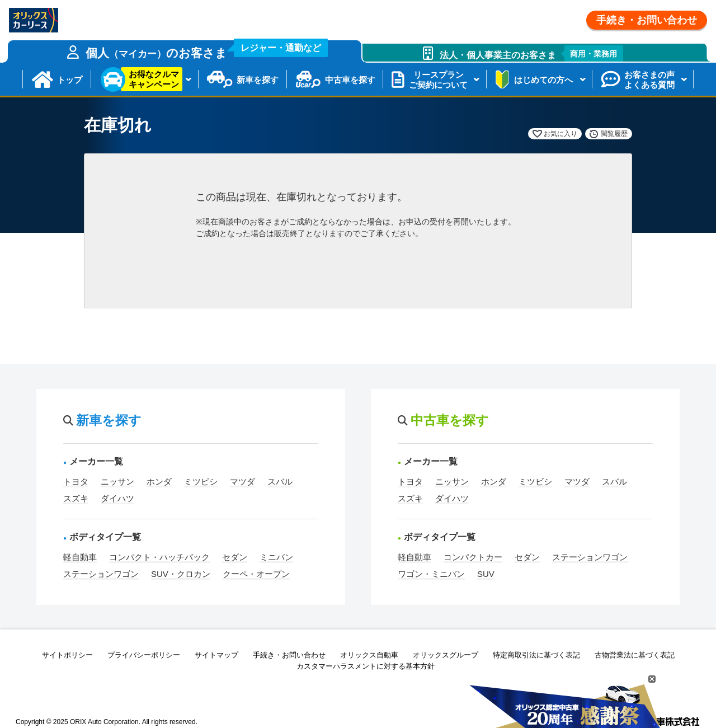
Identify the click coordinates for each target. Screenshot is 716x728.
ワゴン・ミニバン (431, 574)
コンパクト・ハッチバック (159, 557)
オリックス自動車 (369, 655)
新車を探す (258, 80)
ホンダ (159, 482)
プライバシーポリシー (144, 655)
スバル (280, 482)
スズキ (76, 498)
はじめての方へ (543, 80)
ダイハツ (117, 498)
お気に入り (560, 134)
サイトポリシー (67, 655)
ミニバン (276, 557)
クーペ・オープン (256, 574)
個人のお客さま (207, 50)
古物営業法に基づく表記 (635, 655)
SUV (486, 574)
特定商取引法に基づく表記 (536, 655)
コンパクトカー (473, 557)
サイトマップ (216, 655)
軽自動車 (80, 557)
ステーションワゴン (101, 574)
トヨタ (76, 482)
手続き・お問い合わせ (647, 20)
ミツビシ (201, 482)
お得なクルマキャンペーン (154, 79)
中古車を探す (350, 80)
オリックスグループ (446, 655)
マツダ (242, 482)
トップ (70, 80)
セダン (235, 557)
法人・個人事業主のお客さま (532, 53)
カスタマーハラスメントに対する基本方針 (366, 666)
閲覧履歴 (614, 134)
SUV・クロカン (181, 574)
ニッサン (117, 482)
